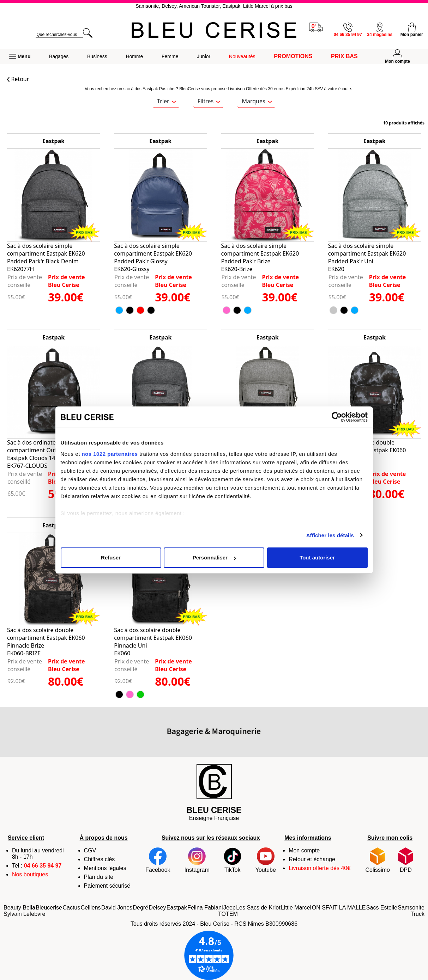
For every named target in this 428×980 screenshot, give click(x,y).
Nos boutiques (30, 874)
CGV (90, 850)
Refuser (111, 558)
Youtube (266, 860)
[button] (20, 57)
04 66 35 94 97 (43, 866)
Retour (18, 79)
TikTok (233, 860)
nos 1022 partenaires (110, 454)
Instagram (197, 860)
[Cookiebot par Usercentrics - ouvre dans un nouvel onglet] (337, 417)
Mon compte (304, 850)
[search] (59, 35)
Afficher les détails (330, 535)
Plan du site (99, 877)
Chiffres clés (100, 859)
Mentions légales (105, 868)
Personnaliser (214, 558)
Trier (167, 101)
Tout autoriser (317, 558)
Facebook (158, 860)
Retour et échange (312, 859)
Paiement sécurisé (107, 886)
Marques (257, 101)
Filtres (209, 101)
